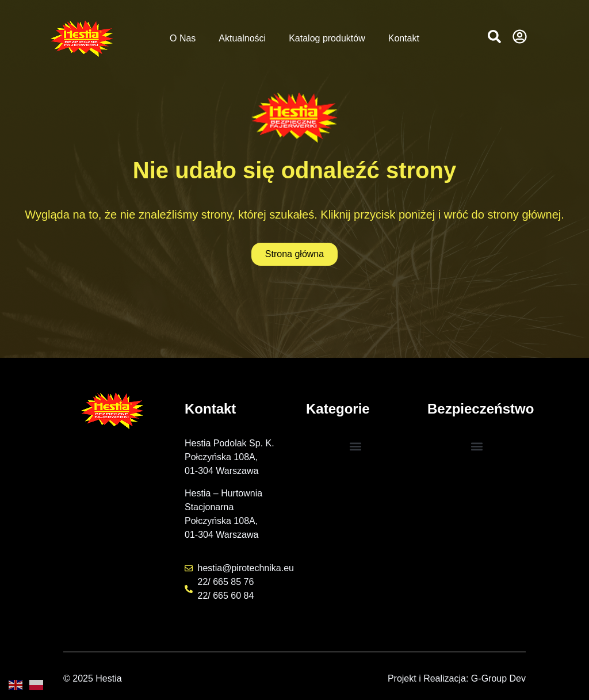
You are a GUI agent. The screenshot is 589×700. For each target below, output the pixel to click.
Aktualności (242, 38)
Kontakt (404, 38)
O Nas (183, 38)
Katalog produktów (327, 38)
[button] (494, 37)
